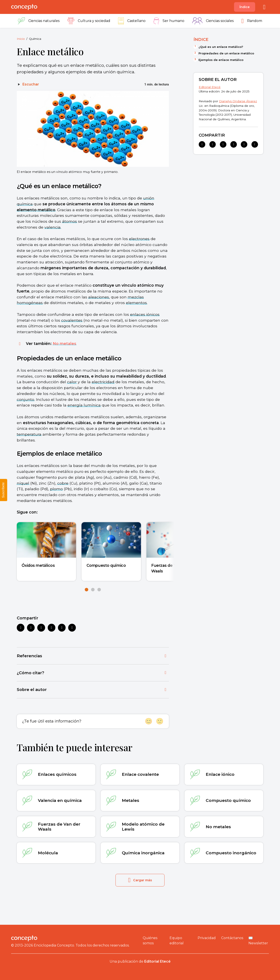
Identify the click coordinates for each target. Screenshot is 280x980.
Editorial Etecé (210, 87)
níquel (23, 483)
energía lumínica (84, 405)
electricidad (103, 382)
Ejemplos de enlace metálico (221, 60)
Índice (245, 7)
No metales (64, 344)
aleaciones (99, 297)
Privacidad (207, 938)
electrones (139, 239)
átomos (70, 221)
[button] (87, 590)
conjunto (25, 399)
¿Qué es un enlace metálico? (221, 47)
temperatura (29, 434)
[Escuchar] (28, 84)
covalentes (72, 320)
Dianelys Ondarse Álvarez (238, 101)
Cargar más (140, 880)
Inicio (21, 39)
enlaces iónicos (145, 314)
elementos (136, 303)
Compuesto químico (106, 565)
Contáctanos (232, 938)
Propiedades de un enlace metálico (226, 53)
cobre (63, 483)
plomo (56, 489)
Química (35, 39)
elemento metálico (36, 210)
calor (72, 382)
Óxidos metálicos (38, 565)
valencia (53, 227)
